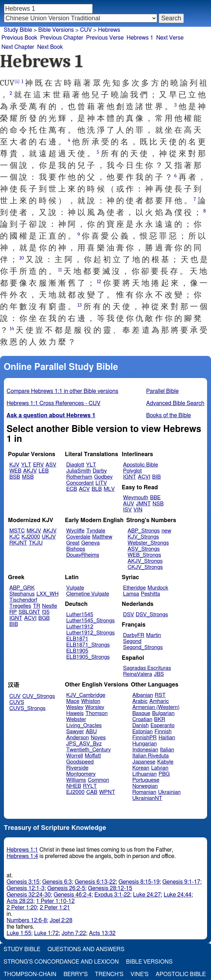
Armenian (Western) (156, 707)
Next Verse (170, 38)
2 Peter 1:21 (55, 908)
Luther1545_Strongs (91, 621)
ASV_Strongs (144, 549)
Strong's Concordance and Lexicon (61, 962)
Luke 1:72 (47, 933)
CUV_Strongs (39, 696)
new (166, 531)
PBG (164, 774)
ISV (127, 510)
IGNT (130, 477)
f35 (46, 612)
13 (79, 305)
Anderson (78, 738)
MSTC (17, 531)
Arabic (140, 701)
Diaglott (75, 465)
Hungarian (145, 744)
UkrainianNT (147, 798)
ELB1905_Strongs (88, 657)
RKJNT (18, 543)
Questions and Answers (86, 949)
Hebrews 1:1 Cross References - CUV (54, 403)
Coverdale (78, 537)
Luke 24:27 (147, 895)
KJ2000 (31, 537)
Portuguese (146, 780)
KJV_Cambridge (86, 695)
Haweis (75, 713)
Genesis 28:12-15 (110, 888)
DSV (128, 615)
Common (98, 780)
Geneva (91, 543)
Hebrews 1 (140, 38)
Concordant (80, 483)
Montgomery (81, 774)
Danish (140, 726)
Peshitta (150, 594)
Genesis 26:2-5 (66, 888)
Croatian (142, 719)
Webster (76, 719)
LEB (43, 471)
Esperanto (163, 726)
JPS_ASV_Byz (84, 744)
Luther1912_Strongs (91, 633)
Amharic (159, 701)
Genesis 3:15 (23, 882)
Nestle (50, 606)
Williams (76, 780)
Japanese (144, 762)
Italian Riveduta (150, 756)
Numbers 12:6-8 (27, 920)
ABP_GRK (22, 588)
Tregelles (20, 606)
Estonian (142, 732)
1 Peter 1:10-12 (55, 901)
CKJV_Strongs (145, 567)
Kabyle (165, 762)
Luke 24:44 (177, 895)
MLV (109, 489)
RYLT (90, 786)
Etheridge (134, 588)
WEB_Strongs (144, 555)
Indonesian (145, 750)
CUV (15, 696)
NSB (158, 504)
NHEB (74, 786)
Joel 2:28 (61, 920)
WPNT (107, 792)
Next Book (50, 47)
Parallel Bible (162, 391)
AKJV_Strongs (145, 561)
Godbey (103, 477)
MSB (28, 477)
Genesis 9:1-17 (181, 882)
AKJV (30, 471)
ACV (84, 489)
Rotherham (79, 477)
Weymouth (136, 498)
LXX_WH (47, 594)
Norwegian (145, 786)
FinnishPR (145, 738)
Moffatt (93, 756)
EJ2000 (75, 792)
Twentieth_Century (89, 750)
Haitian (167, 738)
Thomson (97, 713)
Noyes (98, 738)
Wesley (75, 707)
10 (22, 258)
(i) (17, 81)
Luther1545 (80, 615)
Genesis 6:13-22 (95, 882)
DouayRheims (83, 555)
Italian (167, 750)
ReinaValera (137, 674)
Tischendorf (23, 600)
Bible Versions (56, 30)
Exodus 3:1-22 (112, 895)
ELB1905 (77, 651)
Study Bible (18, 30)
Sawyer (75, 732)
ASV (51, 465)
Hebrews (109, 30)
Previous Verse (105, 38)
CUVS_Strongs (27, 708)
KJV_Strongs (143, 537)
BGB (44, 618)
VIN (138, 510)
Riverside (77, 768)
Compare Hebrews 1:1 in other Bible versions (63, 391)
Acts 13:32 (102, 933)
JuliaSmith (79, 471)
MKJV (34, 531)
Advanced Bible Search (175, 403)
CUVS (17, 702)
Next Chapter (18, 47)
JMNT (143, 504)
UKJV (49, 537)
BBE (155, 498)
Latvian (160, 768)
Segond (132, 641)
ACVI (144, 477)
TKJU (36, 543)
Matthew (102, 537)
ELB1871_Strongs (88, 645)
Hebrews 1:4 (22, 856)
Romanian (144, 792)
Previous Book (19, 38)
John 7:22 (74, 933)
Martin (154, 635)
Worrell (75, 756)
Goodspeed (80, 762)
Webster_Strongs (148, 543)
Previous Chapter (62, 38)
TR (36, 606)
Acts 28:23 (20, 901)
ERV (38, 465)
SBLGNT (29, 612)
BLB (97, 489)
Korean (141, 768)
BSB (15, 477)
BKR (159, 719)
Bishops (76, 549)
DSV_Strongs (152, 615)
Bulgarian (163, 713)
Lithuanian (145, 774)
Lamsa (131, 594)
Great (73, 543)
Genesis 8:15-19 (139, 882)
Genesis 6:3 (57, 882)
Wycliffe (75, 531)
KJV (14, 465)
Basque (141, 713)
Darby (100, 471)
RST (160, 695)
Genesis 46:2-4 (72, 895)
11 (60, 270)
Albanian (143, 695)
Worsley (95, 707)
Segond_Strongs (143, 647)
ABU (91, 732)
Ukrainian (169, 792)
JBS (159, 674)
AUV (128, 504)
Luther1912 (80, 627)
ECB (72, 489)
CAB (92, 792)
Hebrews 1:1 (22, 850)
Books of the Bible (169, 415)
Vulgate (75, 588)
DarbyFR (134, 635)
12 (99, 282)
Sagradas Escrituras (147, 668)
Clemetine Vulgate (88, 594)
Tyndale (96, 531)
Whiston (91, 701)
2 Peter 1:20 (22, 908)
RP (13, 612)
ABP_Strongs (144, 531)
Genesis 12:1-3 (26, 888)
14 (12, 329)
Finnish (163, 732)
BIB (156, 477)
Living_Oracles (84, 726)
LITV (101, 483)
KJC (14, 537)
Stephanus (22, 594)
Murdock (158, 588)
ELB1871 (77, 639)
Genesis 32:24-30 (29, 895)
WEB (15, 471)
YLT (26, 465)
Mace (73, 701)
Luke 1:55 (19, 933)
